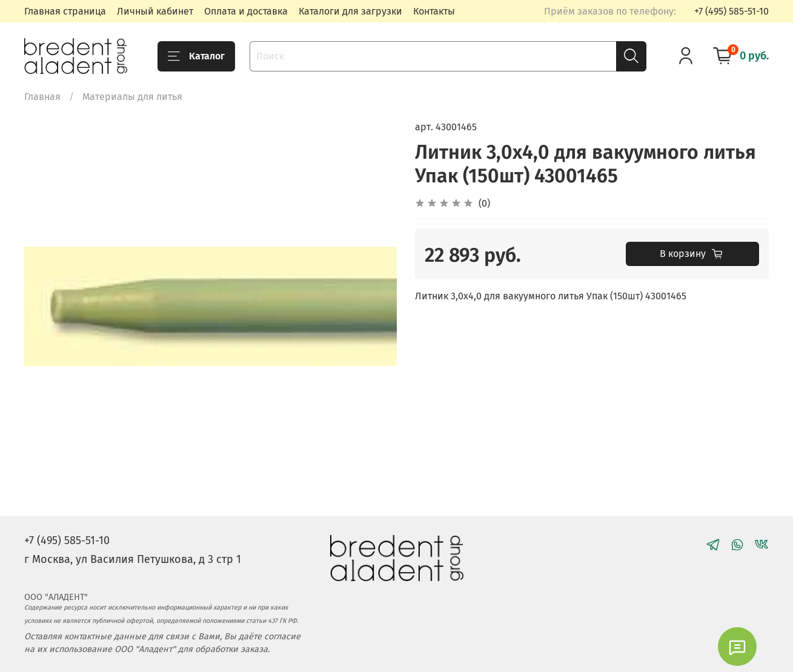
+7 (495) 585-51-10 (732, 11)
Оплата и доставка (246, 11)
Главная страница (65, 11)
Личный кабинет (155, 11)
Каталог (196, 56)
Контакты (434, 11)
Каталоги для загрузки (350, 11)
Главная (42, 97)
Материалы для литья (132, 97)
